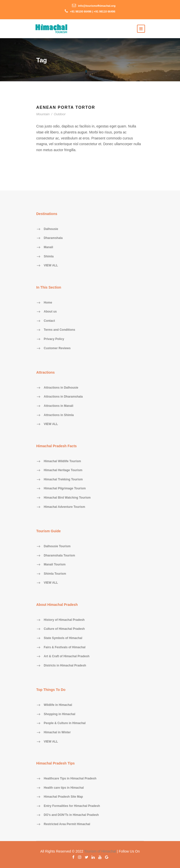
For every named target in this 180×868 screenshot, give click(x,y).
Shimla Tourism (55, 574)
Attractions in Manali (58, 406)
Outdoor (60, 114)
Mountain (43, 114)
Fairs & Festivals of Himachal (65, 647)
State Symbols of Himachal (63, 638)
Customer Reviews (57, 348)
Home (48, 303)
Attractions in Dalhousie (61, 388)
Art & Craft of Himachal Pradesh (67, 656)
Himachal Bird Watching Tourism (67, 498)
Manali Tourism (55, 565)
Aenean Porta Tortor (66, 107)
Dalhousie (51, 229)
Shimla (49, 256)
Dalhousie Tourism (57, 546)
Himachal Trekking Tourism (63, 479)
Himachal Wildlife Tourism (62, 461)
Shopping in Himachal (59, 714)
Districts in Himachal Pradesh (65, 665)
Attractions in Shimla (59, 415)
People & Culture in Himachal (65, 723)
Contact (49, 321)
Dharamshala (53, 238)
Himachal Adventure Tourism (64, 507)
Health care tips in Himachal (64, 788)
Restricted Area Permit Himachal (67, 824)
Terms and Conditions (59, 330)
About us (50, 312)
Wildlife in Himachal (58, 705)
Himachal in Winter (57, 732)
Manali (48, 247)
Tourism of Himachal (100, 851)
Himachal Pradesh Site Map (63, 797)
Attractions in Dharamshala (63, 397)
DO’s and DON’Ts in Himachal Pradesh (71, 815)
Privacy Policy (54, 339)
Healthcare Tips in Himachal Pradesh (70, 778)
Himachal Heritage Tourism (63, 470)
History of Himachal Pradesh (64, 620)
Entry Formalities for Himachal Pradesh (72, 806)
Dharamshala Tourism (59, 555)
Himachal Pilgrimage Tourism (65, 489)
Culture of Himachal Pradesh (64, 629)
